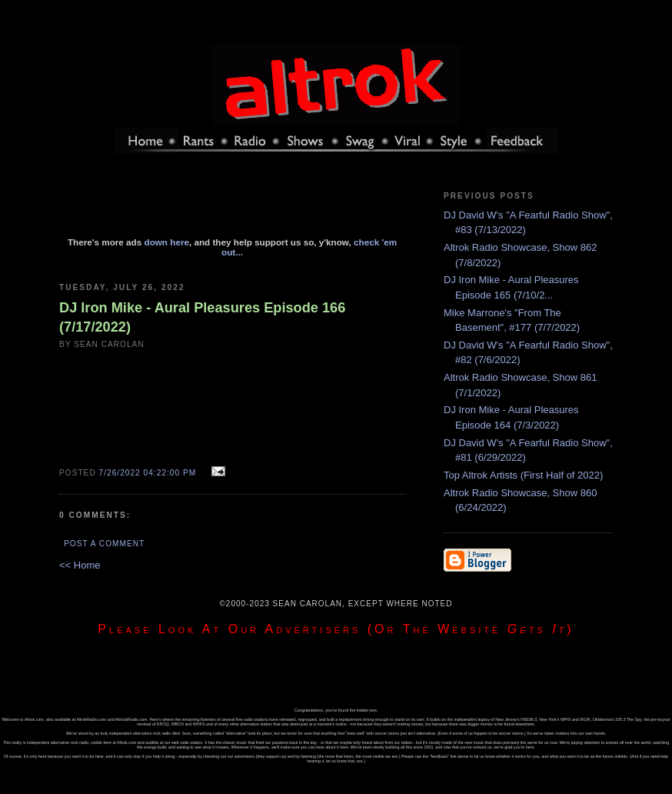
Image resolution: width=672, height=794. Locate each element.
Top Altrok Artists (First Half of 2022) (523, 475)
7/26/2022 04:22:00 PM (148, 473)
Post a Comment (104, 544)
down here (167, 242)
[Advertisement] (232, 202)
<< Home (80, 565)
